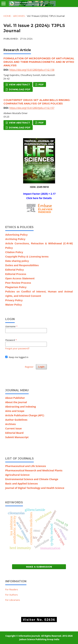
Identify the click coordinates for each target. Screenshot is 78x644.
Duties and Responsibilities (22, 265)
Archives (19, 16)
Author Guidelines (16, 420)
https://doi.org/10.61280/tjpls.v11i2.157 (32, 108)
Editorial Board (15, 433)
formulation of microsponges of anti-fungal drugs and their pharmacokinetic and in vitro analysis (39, 62)
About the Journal (16, 402)
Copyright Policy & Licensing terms (27, 257)
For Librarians (13, 600)
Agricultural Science (17, 475)
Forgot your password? (17, 348)
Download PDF (19, 89)
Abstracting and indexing (21, 407)
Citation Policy (14, 252)
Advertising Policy (16, 235)
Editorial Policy (15, 270)
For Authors (11, 595)
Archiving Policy (15, 239)
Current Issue (13, 428)
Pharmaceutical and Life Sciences (26, 466)
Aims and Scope (15, 411)
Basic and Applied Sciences (22, 484)
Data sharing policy (17, 261)
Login (41, 367)
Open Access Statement (20, 278)
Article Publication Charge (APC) (25, 415)
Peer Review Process (18, 283)
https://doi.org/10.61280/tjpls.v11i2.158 (32, 70)
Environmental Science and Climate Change (32, 479)
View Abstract (19, 84)
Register (29, 367)
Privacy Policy (14, 300)
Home (7, 16)
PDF (41, 84)
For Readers (12, 589)
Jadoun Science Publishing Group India (39, 639)
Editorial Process (16, 274)
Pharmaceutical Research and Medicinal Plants (34, 470)
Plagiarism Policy (16, 287)
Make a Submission (39, 567)
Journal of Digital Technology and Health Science (35, 488)
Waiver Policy (14, 305)
